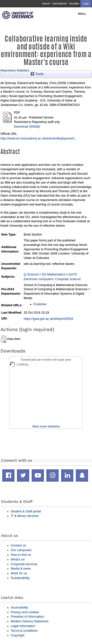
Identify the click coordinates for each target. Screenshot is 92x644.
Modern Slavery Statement (30, 621)
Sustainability (20, 578)
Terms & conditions (24, 631)
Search (46, 4)
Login (86, 4)
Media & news (21, 568)
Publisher (40, 304)
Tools (37, 74)
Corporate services (24, 564)
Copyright (18, 635)
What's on (18, 559)
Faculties (74, 4)
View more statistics (46, 426)
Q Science (31, 274)
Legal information (23, 626)
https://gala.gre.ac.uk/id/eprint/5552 (49, 319)
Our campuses (21, 550)
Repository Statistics (15, 70)
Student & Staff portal (26, 511)
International (59, 4)
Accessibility (19, 607)
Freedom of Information (27, 617)
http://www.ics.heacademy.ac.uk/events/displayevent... (39, 138)
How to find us (21, 555)
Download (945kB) (27, 127)
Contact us (18, 545)
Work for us (19, 573)
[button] (4, 339)
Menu (82, 14)
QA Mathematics (54, 274)
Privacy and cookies (25, 612)
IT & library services (25, 516)
